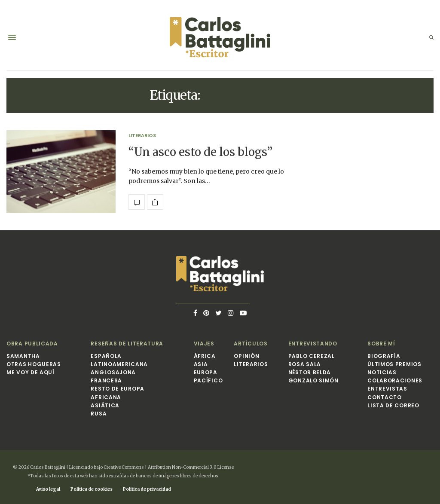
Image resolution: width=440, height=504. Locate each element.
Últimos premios (394, 364)
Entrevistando (313, 344)
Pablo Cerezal (312, 356)
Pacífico (208, 380)
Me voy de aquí (31, 372)
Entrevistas (387, 389)
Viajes (204, 344)
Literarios (142, 136)
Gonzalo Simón (313, 380)
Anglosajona (113, 372)
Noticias (382, 372)
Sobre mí (381, 344)
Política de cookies (92, 489)
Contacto (385, 397)
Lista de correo (393, 405)
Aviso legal (48, 489)
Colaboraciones (395, 380)
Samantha (23, 356)
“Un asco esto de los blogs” (200, 152)
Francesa (106, 380)
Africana (106, 397)
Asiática (105, 405)
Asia (201, 364)
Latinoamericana (119, 364)
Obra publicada (32, 344)
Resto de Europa (118, 389)
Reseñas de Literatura (127, 344)
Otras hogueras (34, 364)
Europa (206, 372)
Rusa (99, 414)
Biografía (384, 356)
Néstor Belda (310, 372)
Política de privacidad (147, 489)
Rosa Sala (305, 364)
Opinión (246, 356)
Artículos (251, 344)
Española (106, 356)
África (205, 356)
